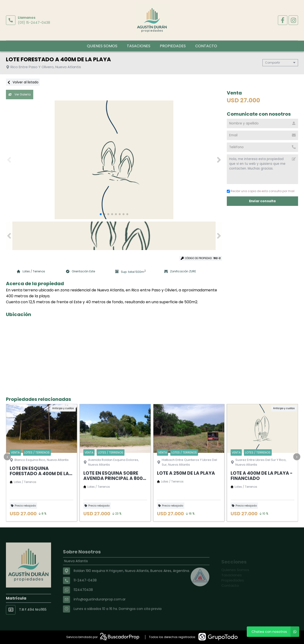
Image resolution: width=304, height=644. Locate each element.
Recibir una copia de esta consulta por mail (261, 191)
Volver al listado (23, 82)
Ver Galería (20, 94)
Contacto (206, 46)
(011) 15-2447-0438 (34, 23)
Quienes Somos (102, 46)
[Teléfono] (262, 147)
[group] (114, 160)
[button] (219, 160)
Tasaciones (139, 46)
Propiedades (173, 46)
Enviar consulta (263, 201)
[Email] (262, 135)
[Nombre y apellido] (262, 123)
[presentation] (7, 457)
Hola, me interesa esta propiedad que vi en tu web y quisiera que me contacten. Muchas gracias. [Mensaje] (262, 169)
